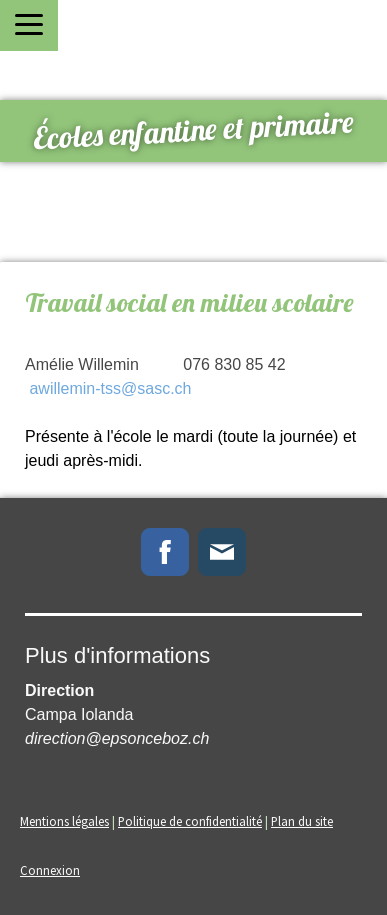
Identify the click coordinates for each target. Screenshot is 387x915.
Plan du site (302, 821)
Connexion (50, 870)
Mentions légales (64, 821)
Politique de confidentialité (190, 821)
